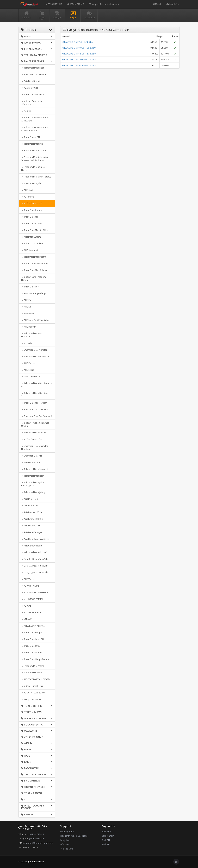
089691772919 (54, 4)
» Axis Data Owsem (31, 237)
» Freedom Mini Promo (33, 666)
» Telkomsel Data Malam (34, 257)
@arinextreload (36, 839)
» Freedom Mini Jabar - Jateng (36, 177)
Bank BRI (106, 844)
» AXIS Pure (27, 300)
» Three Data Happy (31, 633)
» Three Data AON (30, 137)
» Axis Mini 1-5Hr (30, 499)
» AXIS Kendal (28, 363)
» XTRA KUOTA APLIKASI (33, 626)
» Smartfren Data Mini (32, 456)
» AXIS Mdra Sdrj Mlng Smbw (35, 320)
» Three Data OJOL (31, 646)
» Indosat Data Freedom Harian (33, 278)
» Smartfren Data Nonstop (34, 350)
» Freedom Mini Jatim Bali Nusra (34, 168)
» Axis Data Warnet (31, 462)
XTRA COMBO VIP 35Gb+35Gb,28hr (79, 66)
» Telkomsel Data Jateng (33, 492)
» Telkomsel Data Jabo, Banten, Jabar (33, 484)
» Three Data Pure (30, 287)
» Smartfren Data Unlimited (35, 410)
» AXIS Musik (28, 313)
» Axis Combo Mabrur (32, 546)
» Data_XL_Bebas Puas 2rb (34, 572)
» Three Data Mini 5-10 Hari (35, 230)
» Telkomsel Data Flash (33, 68)
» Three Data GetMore (32, 94)
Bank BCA (106, 832)
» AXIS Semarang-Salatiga (34, 293)
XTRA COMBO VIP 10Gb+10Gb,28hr (79, 48)
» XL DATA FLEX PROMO (33, 693)
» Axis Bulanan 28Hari (32, 512)
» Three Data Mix (30, 217)
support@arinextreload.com (104, 4)
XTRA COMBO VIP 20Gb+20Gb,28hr (79, 60)
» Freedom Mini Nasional (34, 150)
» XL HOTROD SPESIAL (32, 599)
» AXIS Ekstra (28, 370)
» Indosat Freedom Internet (35, 264)
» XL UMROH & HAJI (31, 612)
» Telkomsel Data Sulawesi (34, 469)
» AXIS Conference (30, 377)
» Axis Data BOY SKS (31, 526)
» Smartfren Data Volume (34, 74)
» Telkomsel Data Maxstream (36, 357)
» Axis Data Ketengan (32, 532)
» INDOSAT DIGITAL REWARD (35, 679)
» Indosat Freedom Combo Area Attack (35, 119)
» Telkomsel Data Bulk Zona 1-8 (36, 385)
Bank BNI (106, 840)
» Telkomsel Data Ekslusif (34, 552)
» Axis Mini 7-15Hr (30, 506)
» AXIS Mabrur (28, 327)
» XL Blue (26, 111)
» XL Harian (27, 343)
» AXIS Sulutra (28, 190)
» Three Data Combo (32, 210)
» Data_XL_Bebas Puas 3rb (34, 566)
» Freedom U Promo (32, 673)
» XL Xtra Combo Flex (32, 439)
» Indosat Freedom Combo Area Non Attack (35, 129)
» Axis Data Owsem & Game (35, 539)
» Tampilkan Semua (31, 699)
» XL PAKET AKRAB (30, 586)
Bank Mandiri (108, 836)
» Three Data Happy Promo (35, 659)
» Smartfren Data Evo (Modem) (36, 416)
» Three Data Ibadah (32, 653)
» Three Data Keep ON (33, 639)
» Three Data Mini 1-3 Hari (34, 403)
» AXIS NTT (27, 307)
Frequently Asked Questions (74, 836)
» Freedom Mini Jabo (32, 183)
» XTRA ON (27, 619)
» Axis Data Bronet (31, 81)
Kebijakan (65, 840)
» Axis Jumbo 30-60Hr (32, 519)
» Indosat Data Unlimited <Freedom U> (34, 103)
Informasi (65, 844)
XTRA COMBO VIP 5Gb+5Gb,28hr (78, 42)
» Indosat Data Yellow (32, 244)
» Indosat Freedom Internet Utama (35, 424)
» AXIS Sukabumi (30, 250)
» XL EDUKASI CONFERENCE (35, 592)
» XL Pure (26, 606)
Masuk (157, 4)
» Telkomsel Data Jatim (33, 476)
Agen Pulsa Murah (35, 862)
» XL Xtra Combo (30, 88)
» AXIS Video (28, 579)
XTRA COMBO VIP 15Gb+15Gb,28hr (79, 54)
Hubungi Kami (67, 832)
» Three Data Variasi (31, 223)
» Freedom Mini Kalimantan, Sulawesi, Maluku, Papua (35, 159)
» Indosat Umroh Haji (32, 686)
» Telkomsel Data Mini (32, 144)
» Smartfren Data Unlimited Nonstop (35, 448)
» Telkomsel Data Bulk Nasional (32, 335)
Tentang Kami (67, 849)
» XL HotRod (28, 197)
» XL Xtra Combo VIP (32, 203)
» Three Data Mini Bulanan (34, 270)
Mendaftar (173, 4)
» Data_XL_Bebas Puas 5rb (34, 559)
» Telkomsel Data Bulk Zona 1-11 (36, 395)
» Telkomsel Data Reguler (34, 433)
